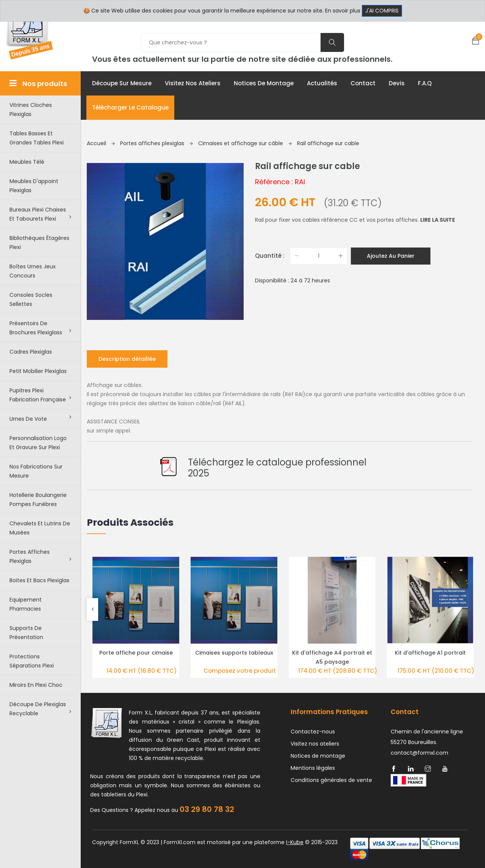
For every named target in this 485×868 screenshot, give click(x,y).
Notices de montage (264, 83)
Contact (363, 83)
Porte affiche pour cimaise (136, 653)
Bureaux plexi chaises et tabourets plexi (40, 214)
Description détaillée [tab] (127, 359)
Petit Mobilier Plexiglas (38, 371)
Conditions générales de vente (331, 780)
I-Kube (295, 842)
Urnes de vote (40, 418)
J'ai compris (382, 11)
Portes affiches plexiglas (40, 556)
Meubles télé (27, 162)
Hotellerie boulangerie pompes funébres (38, 500)
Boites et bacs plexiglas (39, 580)
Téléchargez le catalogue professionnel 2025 (277, 468)
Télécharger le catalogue (130, 107)
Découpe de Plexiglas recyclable (40, 709)
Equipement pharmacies (26, 604)
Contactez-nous (313, 732)
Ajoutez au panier (391, 256)
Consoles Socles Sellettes (31, 299)
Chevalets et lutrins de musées (40, 528)
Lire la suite (438, 220)
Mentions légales (313, 768)
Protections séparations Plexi (32, 661)
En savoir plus (343, 11)
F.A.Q (425, 83)
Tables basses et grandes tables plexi (37, 138)
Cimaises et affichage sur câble (245, 143)
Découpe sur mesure (122, 83)
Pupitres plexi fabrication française (40, 395)
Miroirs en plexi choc (36, 685)
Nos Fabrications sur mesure (36, 471)
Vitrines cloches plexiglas (31, 110)
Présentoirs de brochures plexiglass (40, 328)
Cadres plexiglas (31, 352)
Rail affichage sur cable (328, 143)
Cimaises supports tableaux (234, 653)
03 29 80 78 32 (207, 809)
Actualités (322, 83)
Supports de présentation (26, 633)
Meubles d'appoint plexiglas (34, 186)
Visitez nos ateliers (193, 83)
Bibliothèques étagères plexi (39, 243)
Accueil (101, 143)
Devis (397, 83)
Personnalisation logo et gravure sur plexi (38, 443)
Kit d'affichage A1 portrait (430, 653)
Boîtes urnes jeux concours (33, 271)
